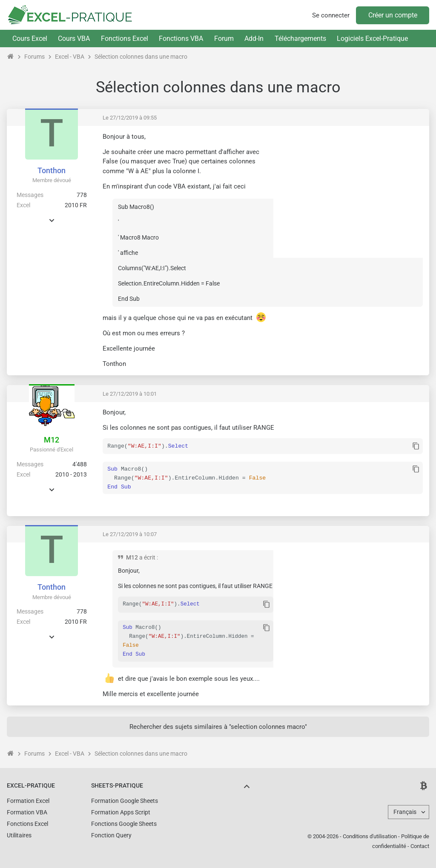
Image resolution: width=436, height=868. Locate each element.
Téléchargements (300, 39)
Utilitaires (19, 834)
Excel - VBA (70, 57)
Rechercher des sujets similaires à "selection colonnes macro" (218, 726)
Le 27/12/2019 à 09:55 (130, 118)
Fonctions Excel (125, 39)
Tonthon (52, 170)
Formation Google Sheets (125, 800)
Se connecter (331, 15)
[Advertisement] (351, 192)
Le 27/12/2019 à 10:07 (130, 534)
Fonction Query (111, 834)
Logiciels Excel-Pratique (372, 39)
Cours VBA (74, 39)
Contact (420, 845)
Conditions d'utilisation (370, 835)
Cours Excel (30, 39)
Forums (34, 57)
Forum (224, 39)
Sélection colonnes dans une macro (141, 57)
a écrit (147, 557)
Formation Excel (28, 800)
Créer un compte (393, 15)
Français (405, 811)
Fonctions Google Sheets (124, 823)
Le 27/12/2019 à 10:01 (130, 394)
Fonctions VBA (181, 39)
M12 (52, 440)
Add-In (254, 39)
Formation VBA (27, 811)
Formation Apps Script (121, 811)
